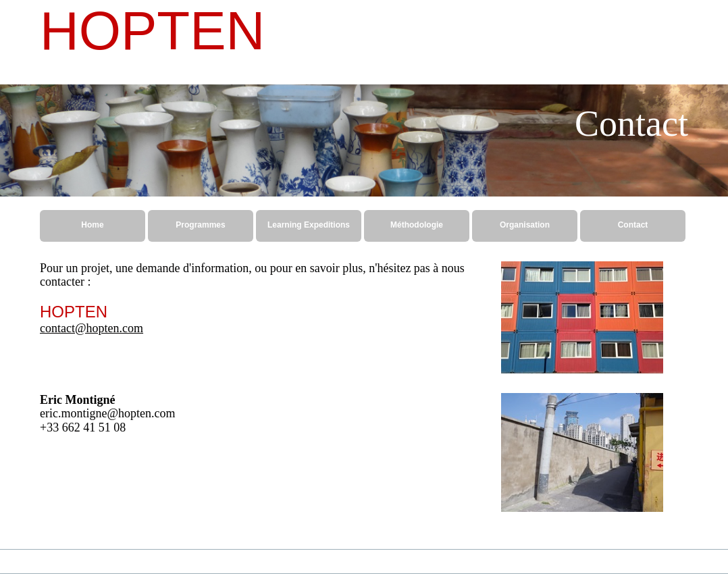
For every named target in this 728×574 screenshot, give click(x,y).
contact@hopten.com (92, 328)
